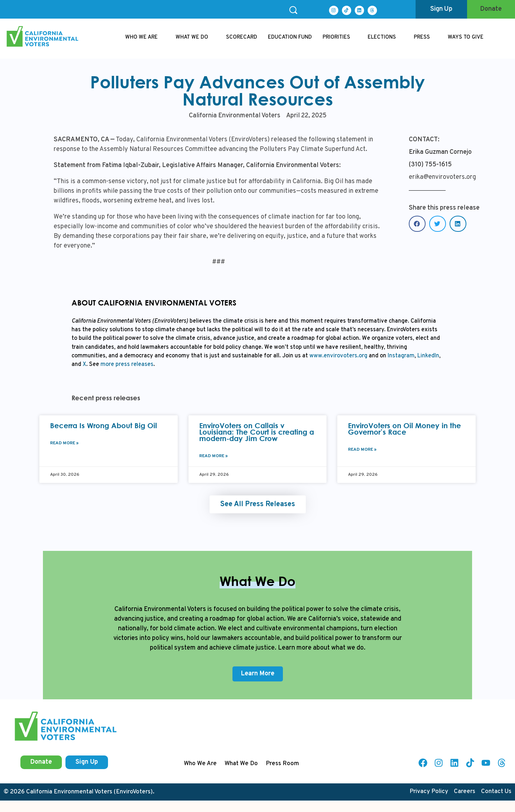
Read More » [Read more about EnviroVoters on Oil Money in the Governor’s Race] (362, 450)
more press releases (126, 365)
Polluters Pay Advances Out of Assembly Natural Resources (257, 90)
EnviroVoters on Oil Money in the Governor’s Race (404, 429)
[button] (417, 224)
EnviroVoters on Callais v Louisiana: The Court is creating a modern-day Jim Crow (257, 432)
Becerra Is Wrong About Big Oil (104, 425)
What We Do (241, 764)
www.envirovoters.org (338, 356)
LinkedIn (428, 356)
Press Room (282, 764)
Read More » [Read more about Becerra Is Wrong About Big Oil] (64, 443)
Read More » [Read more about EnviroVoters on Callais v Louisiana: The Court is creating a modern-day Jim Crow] (214, 456)
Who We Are (200, 764)
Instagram (400, 356)
